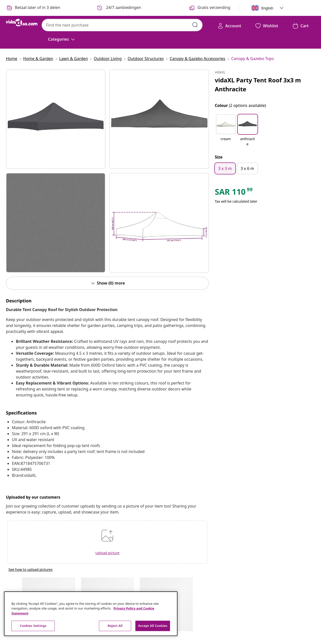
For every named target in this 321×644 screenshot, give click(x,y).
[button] (282, 8)
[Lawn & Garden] (74, 59)
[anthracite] (248, 141)
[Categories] (62, 39)
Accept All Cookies (153, 626)
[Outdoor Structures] (146, 59)
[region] (91, 614)
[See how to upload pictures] (107, 569)
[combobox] (122, 25)
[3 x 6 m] (247, 168)
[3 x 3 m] (225, 168)
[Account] (229, 26)
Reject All (115, 626)
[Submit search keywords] (195, 25)
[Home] (13, 59)
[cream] (226, 141)
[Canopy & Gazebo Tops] (251, 59)
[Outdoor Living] (108, 59)
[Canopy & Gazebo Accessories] (197, 59)
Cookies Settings (33, 626)
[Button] (107, 283)
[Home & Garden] (38, 59)
